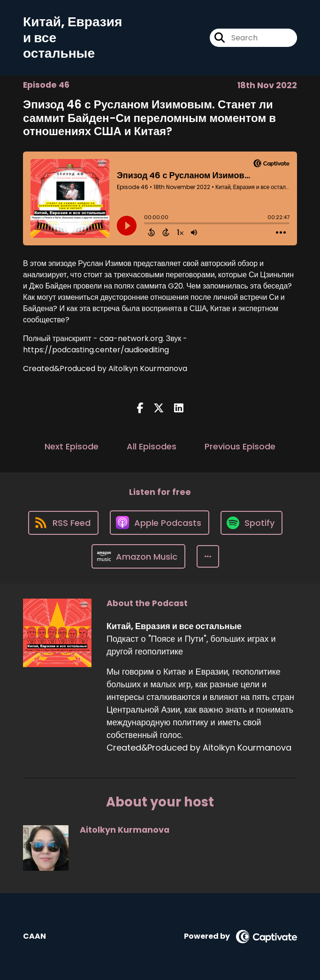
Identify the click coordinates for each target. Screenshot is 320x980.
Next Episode (72, 446)
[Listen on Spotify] (251, 523)
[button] (208, 556)
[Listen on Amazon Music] (138, 556)
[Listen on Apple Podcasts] (160, 523)
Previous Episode (240, 446)
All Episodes (152, 446)
